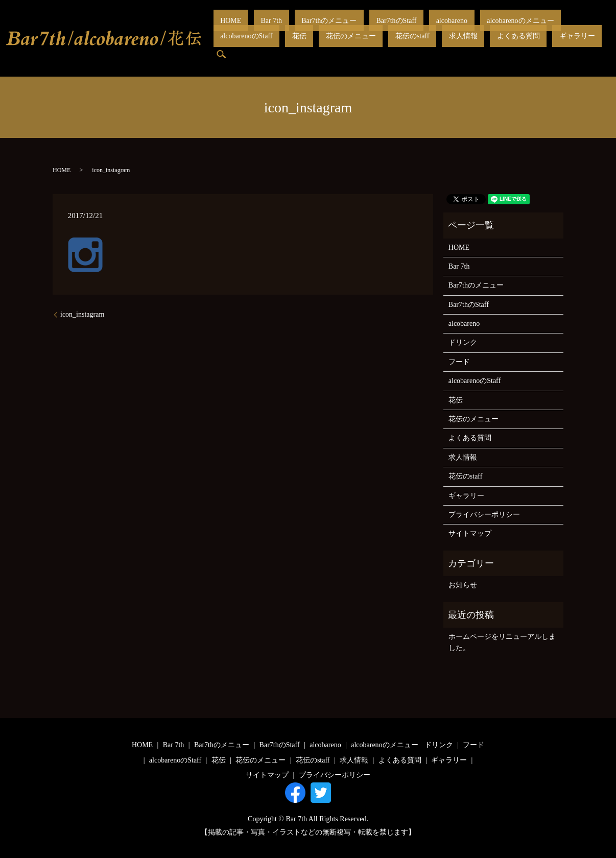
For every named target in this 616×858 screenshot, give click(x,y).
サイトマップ (470, 533)
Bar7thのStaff (348, 28)
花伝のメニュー (239, 46)
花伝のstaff (286, 46)
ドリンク (463, 342)
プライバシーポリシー (484, 515)
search (441, 46)
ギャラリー (410, 46)
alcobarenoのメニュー (445, 28)
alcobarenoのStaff (510, 28)
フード (459, 362)
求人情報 (323, 46)
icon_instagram (82, 314)
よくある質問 (365, 46)
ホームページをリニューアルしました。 (502, 642)
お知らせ (463, 585)
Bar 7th (251, 28)
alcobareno (389, 28)
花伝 (549, 28)
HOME (224, 28)
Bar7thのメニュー (295, 28)
